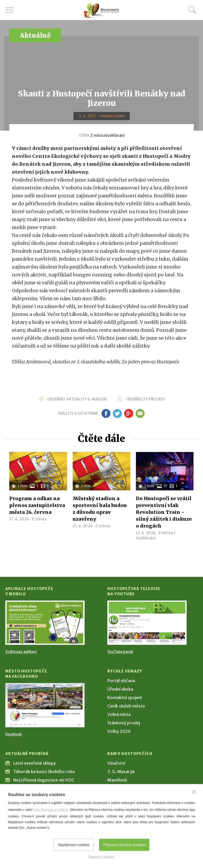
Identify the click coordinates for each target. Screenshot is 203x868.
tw (117, 413)
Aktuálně (35, 35)
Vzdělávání (115, 135)
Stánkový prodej (124, 723)
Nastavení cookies (101, 857)
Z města (98, 135)
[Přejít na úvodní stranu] (101, 11)
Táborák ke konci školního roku (44, 772)
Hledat (192, 10)
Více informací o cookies (51, 810)
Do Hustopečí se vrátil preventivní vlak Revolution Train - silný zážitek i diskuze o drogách (164, 512)
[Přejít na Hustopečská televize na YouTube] (147, 623)
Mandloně (117, 780)
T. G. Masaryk (121, 772)
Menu (9, 10)
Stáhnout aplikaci (21, 652)
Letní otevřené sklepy (34, 763)
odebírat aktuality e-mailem (77, 399)
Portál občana (121, 681)
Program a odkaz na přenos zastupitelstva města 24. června (37, 505)
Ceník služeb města (126, 706)
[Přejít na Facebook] (45, 705)
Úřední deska (120, 689)
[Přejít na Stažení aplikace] (45, 623)
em (140, 413)
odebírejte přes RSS (146, 399)
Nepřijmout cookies (74, 845)
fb (106, 413)
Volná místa (119, 714)
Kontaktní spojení (125, 698)
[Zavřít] (194, 792)
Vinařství (116, 763)
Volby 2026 (119, 731)
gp (129, 413)
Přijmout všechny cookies (124, 845)
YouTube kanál (120, 652)
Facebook (14, 734)
